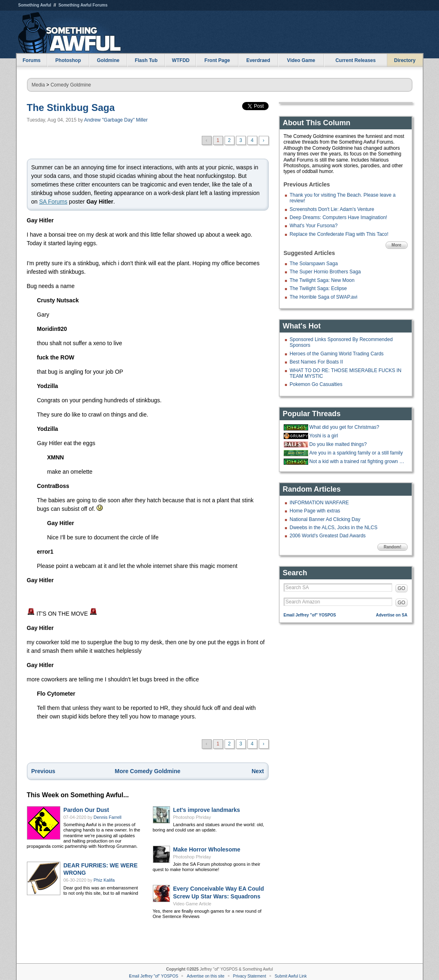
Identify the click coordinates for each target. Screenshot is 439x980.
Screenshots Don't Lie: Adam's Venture (332, 209)
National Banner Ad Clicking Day (325, 519)
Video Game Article (192, 904)
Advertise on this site (205, 976)
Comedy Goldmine (71, 85)
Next (258, 771)
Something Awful (35, 5)
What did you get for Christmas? (344, 427)
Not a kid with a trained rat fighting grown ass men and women (357, 461)
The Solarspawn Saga (314, 264)
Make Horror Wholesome (207, 849)
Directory (405, 60)
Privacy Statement (250, 976)
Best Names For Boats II (317, 362)
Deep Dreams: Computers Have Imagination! (339, 217)
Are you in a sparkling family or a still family (356, 453)
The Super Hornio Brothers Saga (325, 272)
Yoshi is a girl (324, 436)
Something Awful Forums (83, 5)
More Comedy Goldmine (147, 771)
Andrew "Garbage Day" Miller (116, 120)
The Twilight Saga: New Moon (322, 280)
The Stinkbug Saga (71, 108)
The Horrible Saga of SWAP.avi (324, 297)
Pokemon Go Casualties (316, 384)
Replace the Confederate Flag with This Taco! (339, 234)
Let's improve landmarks (207, 810)
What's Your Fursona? (314, 226)
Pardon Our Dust (86, 810)
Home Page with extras (315, 511)
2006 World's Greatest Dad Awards (328, 536)
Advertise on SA (392, 615)
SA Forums (53, 202)
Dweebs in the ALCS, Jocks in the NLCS (334, 528)
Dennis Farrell (108, 817)
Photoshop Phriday (192, 817)
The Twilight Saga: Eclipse (319, 288)
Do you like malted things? (338, 444)
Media (39, 85)
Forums (31, 60)
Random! (392, 547)
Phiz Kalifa (104, 880)
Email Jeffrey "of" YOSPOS (310, 615)
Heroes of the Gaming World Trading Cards (337, 354)
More (397, 245)
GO (402, 588)
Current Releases (356, 60)
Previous (43, 771)
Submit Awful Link (291, 976)
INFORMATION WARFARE (319, 503)
